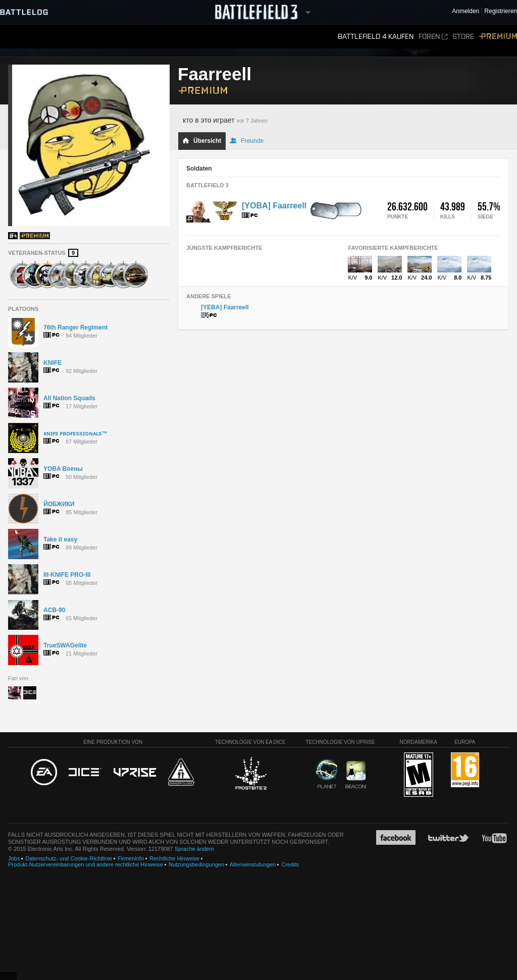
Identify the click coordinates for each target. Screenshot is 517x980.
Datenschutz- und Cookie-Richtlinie (69, 858)
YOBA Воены (63, 469)
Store (463, 37)
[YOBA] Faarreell (274, 206)
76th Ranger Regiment (75, 328)
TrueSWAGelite (65, 645)
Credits (290, 864)
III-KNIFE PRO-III (67, 575)
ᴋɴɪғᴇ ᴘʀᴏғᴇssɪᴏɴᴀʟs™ (75, 433)
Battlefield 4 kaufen (376, 37)
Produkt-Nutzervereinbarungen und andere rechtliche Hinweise (86, 864)
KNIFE (53, 363)
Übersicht (202, 141)
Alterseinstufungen (253, 864)
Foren (433, 37)
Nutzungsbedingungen (196, 864)
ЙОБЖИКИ (59, 504)
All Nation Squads (69, 398)
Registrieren (501, 11)
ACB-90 (54, 610)
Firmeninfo (131, 858)
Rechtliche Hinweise (174, 858)
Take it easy (60, 539)
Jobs (14, 858)
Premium (498, 37)
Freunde (247, 141)
